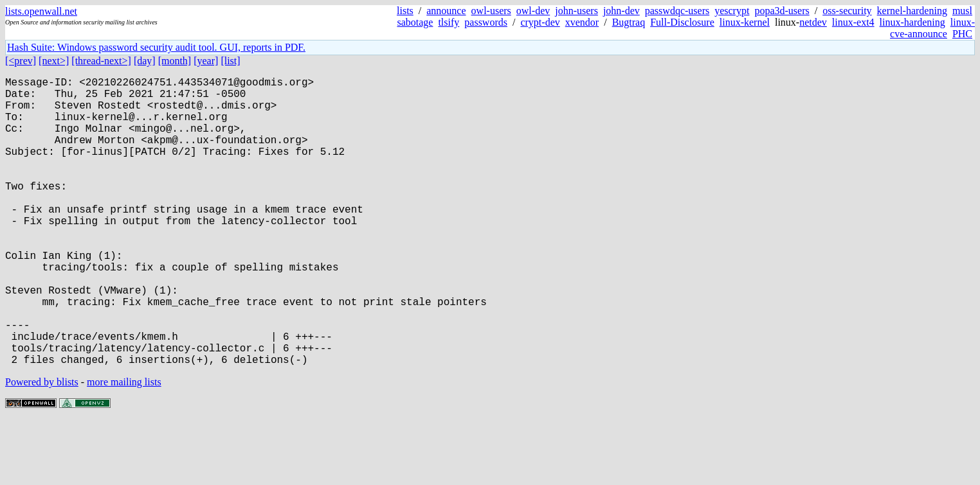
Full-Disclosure (682, 22)
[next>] (54, 61)
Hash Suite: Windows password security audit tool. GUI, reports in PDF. (156, 47)
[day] (145, 61)
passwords (486, 22)
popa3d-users (782, 11)
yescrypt (732, 11)
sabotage (415, 22)
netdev (813, 22)
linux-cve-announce (932, 28)
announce (446, 11)
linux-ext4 (853, 22)
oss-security (847, 11)
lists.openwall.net (41, 11)
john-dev (622, 11)
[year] (206, 61)
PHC (962, 34)
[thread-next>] (101, 61)
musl (962, 11)
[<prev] (21, 61)
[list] (230, 61)
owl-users (491, 11)
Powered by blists (42, 446)
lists (405, 11)
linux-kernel (745, 22)
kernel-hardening (912, 11)
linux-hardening (912, 22)
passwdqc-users (677, 11)
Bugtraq (629, 22)
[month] (175, 61)
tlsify (449, 22)
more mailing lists (124, 446)
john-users (576, 11)
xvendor (582, 22)
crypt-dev (540, 22)
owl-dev (533, 11)
